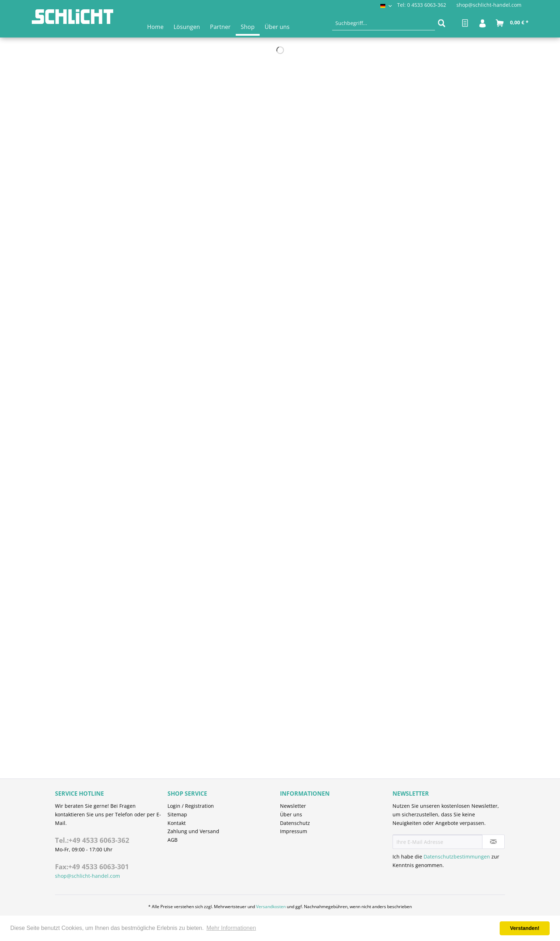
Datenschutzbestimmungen (457, 857)
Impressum (294, 831)
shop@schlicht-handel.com (489, 5)
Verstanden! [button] (525, 928)
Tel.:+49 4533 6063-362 (92, 840)
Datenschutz (295, 823)
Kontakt (177, 823)
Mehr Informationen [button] (231, 928)
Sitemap (177, 814)
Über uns (291, 814)
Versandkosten (271, 907)
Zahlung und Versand (193, 831)
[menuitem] (384, 23)
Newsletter (293, 806)
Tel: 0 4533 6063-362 (422, 5)
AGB (172, 840)
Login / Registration (191, 806)
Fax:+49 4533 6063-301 (92, 867)
